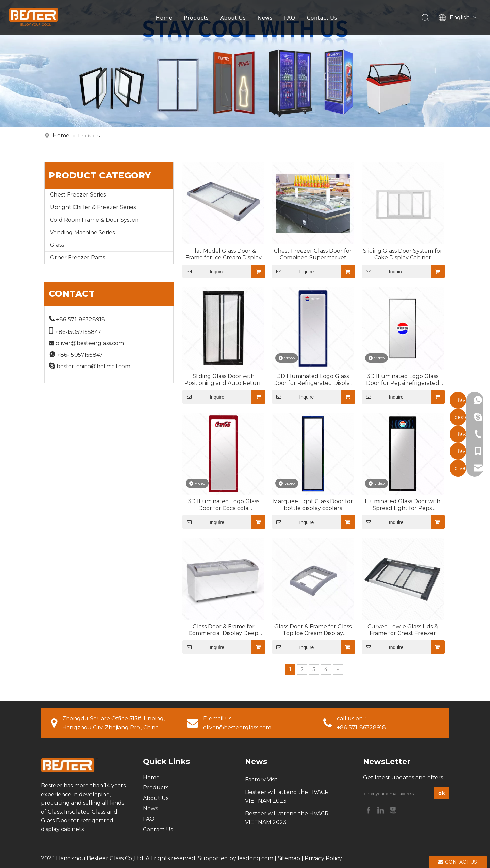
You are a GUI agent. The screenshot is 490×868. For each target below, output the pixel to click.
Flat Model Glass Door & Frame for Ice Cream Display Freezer (224, 254)
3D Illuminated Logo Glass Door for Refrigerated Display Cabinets (313, 380)
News (266, 19)
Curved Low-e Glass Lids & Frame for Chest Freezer (403, 630)
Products (198, 19)
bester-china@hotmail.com (93, 366)
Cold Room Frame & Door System (95, 220)
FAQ (291, 19)
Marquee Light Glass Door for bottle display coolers (313, 505)
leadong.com (255, 858)
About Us (235, 19)
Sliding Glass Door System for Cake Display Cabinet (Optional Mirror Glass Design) (403, 254)
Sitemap (289, 858)
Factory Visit (261, 779)
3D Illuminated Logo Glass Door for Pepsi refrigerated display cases (403, 380)
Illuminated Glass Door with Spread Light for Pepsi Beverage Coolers (403, 505)
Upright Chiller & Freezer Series (93, 207)
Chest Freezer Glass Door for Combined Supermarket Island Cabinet (313, 254)
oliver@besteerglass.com (90, 343)
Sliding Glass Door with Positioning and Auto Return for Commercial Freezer (224, 380)
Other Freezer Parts (78, 258)
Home (166, 19)
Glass (57, 245)
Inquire (203, 271)
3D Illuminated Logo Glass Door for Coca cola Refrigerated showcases (224, 505)
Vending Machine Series (82, 232)
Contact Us (323, 19)
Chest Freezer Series (78, 195)
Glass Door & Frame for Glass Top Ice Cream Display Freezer (313, 630)
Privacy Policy (323, 858)
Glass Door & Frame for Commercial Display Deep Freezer (223, 630)
